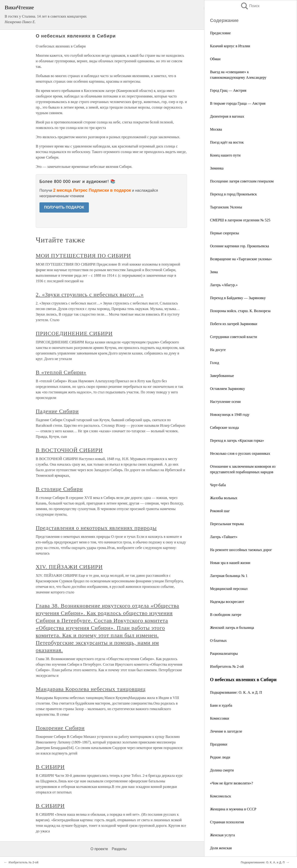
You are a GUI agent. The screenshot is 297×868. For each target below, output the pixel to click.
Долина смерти (222, 770)
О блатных (218, 641)
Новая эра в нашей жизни (230, 563)
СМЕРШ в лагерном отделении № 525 (240, 220)
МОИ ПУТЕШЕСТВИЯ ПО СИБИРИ (83, 256)
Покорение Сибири (60, 728)
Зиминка (217, 168)
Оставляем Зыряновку (228, 389)
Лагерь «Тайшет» (224, 537)
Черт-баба (218, 485)
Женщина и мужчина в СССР (233, 809)
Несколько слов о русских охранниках (240, 453)
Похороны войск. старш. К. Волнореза (240, 311)
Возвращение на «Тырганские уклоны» (241, 259)
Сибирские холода (224, 428)
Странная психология (227, 822)
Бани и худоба (221, 705)
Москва (216, 129)
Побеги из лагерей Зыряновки (234, 324)
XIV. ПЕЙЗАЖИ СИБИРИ (69, 567)
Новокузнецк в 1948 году (230, 415)
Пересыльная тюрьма (227, 524)
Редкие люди (220, 757)
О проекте (99, 849)
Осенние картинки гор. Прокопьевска (239, 246)
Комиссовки (220, 718)
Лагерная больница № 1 (229, 576)
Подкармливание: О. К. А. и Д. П (236, 692)
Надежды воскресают (227, 602)
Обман (215, 59)
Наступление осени (225, 402)
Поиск (250, 6)
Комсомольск (221, 796)
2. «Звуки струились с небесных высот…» (90, 295)
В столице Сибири (59, 489)
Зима (214, 272)
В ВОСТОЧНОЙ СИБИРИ (69, 450)
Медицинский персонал (229, 589)
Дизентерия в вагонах (227, 116)
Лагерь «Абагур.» (224, 285)
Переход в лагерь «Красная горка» (237, 440)
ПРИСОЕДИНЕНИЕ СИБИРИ (74, 333)
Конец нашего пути (225, 155)
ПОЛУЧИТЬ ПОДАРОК (64, 207)
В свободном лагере (226, 615)
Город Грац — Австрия (228, 90)
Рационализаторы (224, 653)
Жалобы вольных (224, 498)
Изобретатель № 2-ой (227, 666)
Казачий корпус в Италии (230, 46)
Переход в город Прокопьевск (233, 194)
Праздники (219, 744)
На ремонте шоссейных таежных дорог (241, 550)
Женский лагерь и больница (232, 628)
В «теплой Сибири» (61, 372)
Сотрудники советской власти (234, 337)
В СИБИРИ (50, 767)
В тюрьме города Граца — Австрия (238, 103)
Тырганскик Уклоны (226, 207)
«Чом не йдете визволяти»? (231, 783)
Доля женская (221, 848)
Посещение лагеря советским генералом (242, 181)
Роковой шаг (220, 511)
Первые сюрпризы (224, 233)
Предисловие (220, 33)
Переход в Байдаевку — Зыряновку (238, 298)
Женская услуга (222, 835)
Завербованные (222, 376)
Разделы (119, 849)
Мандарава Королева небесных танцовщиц (91, 689)
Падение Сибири (57, 411)
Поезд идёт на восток (227, 142)
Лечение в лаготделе (226, 731)
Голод (215, 363)
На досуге (218, 350)
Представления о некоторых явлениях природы (96, 528)
